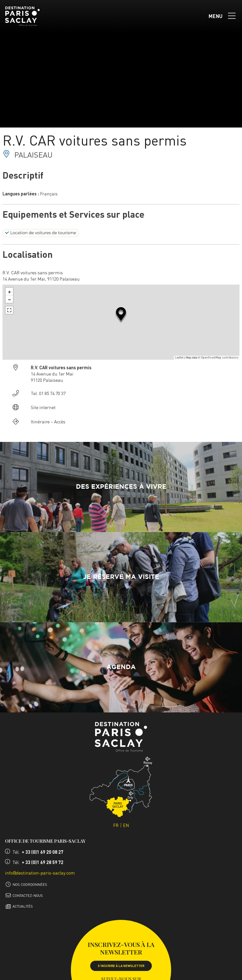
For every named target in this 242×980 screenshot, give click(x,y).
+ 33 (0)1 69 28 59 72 (43, 862)
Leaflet (179, 357)
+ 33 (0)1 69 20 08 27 (43, 852)
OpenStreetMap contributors (220, 357)
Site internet (43, 407)
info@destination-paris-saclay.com (40, 873)
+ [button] (10, 291)
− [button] (10, 299)
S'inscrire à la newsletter (121, 966)
